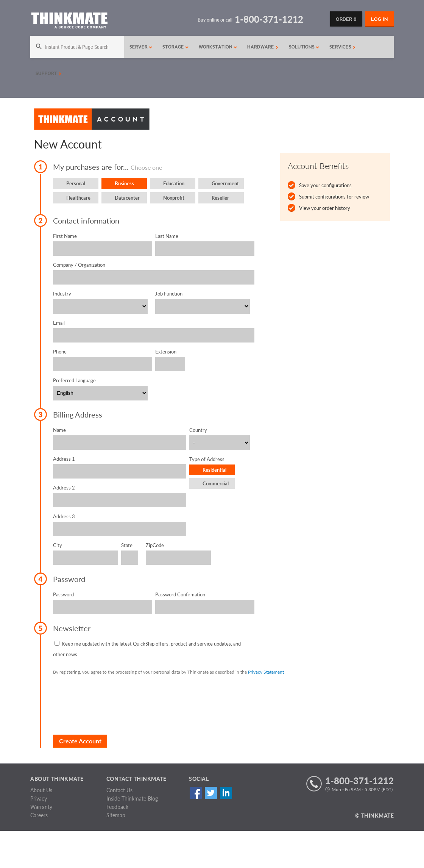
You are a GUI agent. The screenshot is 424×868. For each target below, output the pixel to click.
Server (141, 47)
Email (59, 323)
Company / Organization (79, 265)
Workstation (218, 47)
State (127, 545)
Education (174, 183)
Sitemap (116, 815)
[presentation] (111, 705)
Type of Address (207, 459)
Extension (166, 352)
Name (59, 430)
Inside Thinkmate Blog (132, 798)
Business (124, 183)
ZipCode (155, 545)
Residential (214, 470)
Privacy (39, 798)
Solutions (304, 47)
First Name (65, 236)
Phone (60, 352)
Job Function (169, 294)
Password (63, 594)
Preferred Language (74, 380)
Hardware (263, 47)
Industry (62, 294)
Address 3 (64, 516)
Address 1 (64, 459)
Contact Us (119, 790)
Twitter (211, 793)
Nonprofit (174, 198)
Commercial (216, 483)
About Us (41, 790)
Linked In (226, 793)
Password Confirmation (180, 594)
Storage (176, 47)
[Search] (74, 47)
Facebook (196, 793)
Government (225, 183)
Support (48, 74)
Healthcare (78, 198)
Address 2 (64, 488)
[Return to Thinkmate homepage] (69, 22)
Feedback (117, 807)
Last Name (167, 236)
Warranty (41, 807)
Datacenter (127, 198)
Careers (39, 815)
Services (342, 47)
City (58, 545)
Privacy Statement (266, 672)
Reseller (220, 198)
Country (198, 430)
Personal (76, 183)
